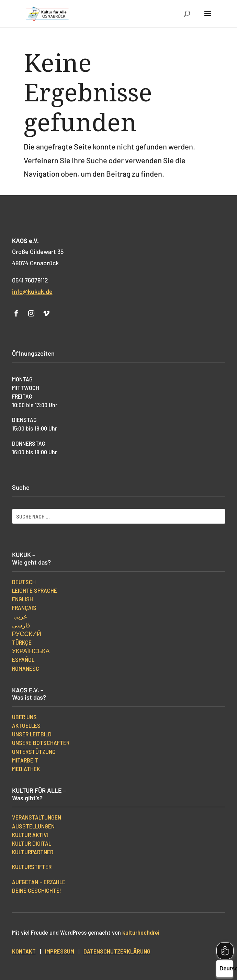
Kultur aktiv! (30, 835)
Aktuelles (26, 725)
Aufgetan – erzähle (39, 882)
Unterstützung (34, 751)
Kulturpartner (33, 852)
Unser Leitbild (32, 734)
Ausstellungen (33, 826)
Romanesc (26, 668)
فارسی (21, 625)
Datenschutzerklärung (117, 951)
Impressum (60, 951)
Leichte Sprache (35, 590)
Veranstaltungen (37, 817)
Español (23, 659)
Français (24, 608)
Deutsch (24, 582)
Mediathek (26, 769)
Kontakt (24, 951)
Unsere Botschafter (41, 743)
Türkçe (22, 642)
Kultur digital (32, 843)
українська (31, 651)
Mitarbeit (25, 760)
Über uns (24, 717)
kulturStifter (32, 867)
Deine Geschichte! (37, 890)
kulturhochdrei (141, 932)
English (22, 599)
